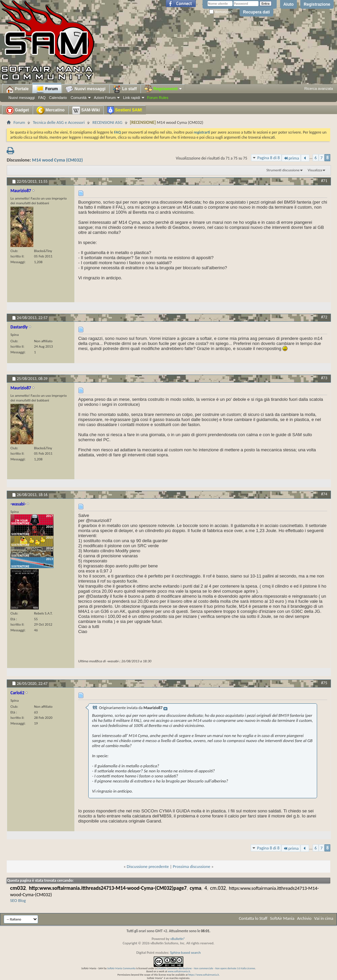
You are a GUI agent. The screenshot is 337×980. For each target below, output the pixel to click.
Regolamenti (163, 89)
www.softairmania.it (179, 971)
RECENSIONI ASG (107, 122)
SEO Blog (18, 900)
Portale (17, 89)
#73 (324, 378)
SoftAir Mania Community (121, 968)
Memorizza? (221, 12)
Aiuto (289, 4)
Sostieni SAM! (125, 110)
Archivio (304, 918)
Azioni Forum (105, 98)
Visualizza (315, 170)
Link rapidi (131, 98)
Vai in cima (324, 918)
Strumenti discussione (283, 170)
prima (291, 158)
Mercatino (51, 110)
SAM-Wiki (86, 110)
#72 (324, 317)
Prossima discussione (192, 866)
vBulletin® (178, 939)
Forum (47, 89)
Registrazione (317, 4)
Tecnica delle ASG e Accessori (59, 122)
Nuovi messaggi (22, 98)
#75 (324, 683)
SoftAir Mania (282, 918)
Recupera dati (256, 12)
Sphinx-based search (186, 953)
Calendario (58, 98)
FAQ (42, 98)
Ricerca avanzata (319, 89)
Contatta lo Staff (253, 918)
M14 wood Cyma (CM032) (57, 160)
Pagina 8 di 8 (269, 158)
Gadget (17, 110)
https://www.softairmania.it (204, 975)
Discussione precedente (148, 866)
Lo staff (125, 89)
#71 (324, 181)
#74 (324, 494)
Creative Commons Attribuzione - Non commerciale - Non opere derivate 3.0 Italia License (206, 968)
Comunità (78, 98)
